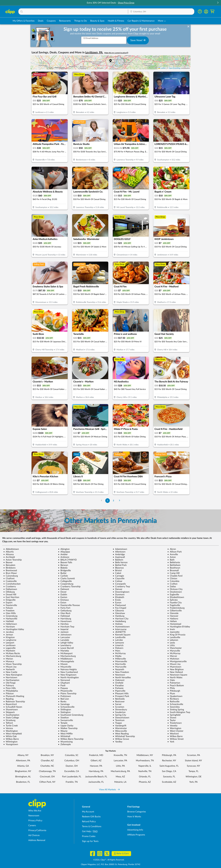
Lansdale (64, 640)
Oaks (171, 680)
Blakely (63, 568)
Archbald (9, 557)
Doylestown (175, 592)
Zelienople (64, 744)
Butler (62, 573)
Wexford (173, 734)
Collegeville (65, 581)
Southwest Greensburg (71, 715)
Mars (116, 651)
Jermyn (8, 635)
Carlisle (63, 576)
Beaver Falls (65, 562)
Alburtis (9, 552)
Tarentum (119, 720)
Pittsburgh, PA (169, 755)
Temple (63, 723)
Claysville (119, 579)
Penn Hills (10, 688)
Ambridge (119, 554)
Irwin (171, 629)
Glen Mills (10, 613)
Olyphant (64, 683)
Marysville (174, 651)
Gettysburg (65, 611)
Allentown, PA (23, 761)
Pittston (9, 694)
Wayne (63, 731)
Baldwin (118, 560)
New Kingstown (67, 675)
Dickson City (175, 589)
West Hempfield (13, 734)
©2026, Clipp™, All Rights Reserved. (109, 860)
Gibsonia (118, 611)
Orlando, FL (145, 777)
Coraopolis (119, 584)
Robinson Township (14, 702)
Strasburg (9, 720)
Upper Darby (66, 726)
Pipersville (119, 691)
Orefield (118, 683)
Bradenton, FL (23, 782)
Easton (63, 597)
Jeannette (173, 632)
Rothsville (173, 702)
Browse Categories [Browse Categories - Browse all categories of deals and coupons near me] (137, 812)
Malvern (118, 648)
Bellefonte (174, 562)
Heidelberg (119, 621)
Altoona (9, 554)
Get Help (86, 831)
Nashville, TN (145, 771)
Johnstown (65, 635)
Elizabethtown (176, 597)
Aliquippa (64, 552)
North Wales (175, 678)
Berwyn (63, 565)
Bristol (117, 571)
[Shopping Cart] (212, 11)
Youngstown (11, 744)
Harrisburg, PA (96, 771)
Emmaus (63, 600)
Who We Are (35, 811)
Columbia (173, 581)
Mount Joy (174, 664)
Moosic (63, 664)
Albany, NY (23, 755)
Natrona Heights (67, 669)
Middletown (65, 659)
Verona (8, 728)
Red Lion (63, 699)
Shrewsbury (120, 710)
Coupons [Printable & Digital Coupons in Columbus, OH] (51, 21)
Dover (62, 592)
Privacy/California (37, 830)
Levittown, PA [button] (94, 53)
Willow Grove (121, 739)
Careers (32, 825)
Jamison (63, 632)
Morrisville (119, 664)
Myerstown (174, 667)
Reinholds (119, 699)
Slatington (64, 712)
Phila (171, 688)
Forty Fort (64, 608)
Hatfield (9, 621)
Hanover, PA (96, 766)
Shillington (65, 710)
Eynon (117, 603)
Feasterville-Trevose (69, 605)
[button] (218, 3)
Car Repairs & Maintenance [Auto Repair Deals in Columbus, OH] (141, 21)
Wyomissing (65, 742)
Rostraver (119, 702)
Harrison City (121, 619)
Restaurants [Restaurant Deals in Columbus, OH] (65, 21)
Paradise (118, 686)
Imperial (63, 629)
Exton (62, 603)
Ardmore (64, 557)
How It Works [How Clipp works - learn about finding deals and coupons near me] (134, 817)
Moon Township (13, 664)
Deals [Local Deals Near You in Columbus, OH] (41, 21)
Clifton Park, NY (47, 782)
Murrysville (120, 667)
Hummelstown (121, 627)
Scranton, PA (194, 755)
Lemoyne (118, 643)
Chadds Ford (175, 576)
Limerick (118, 645)
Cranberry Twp (121, 587)
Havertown (65, 621)
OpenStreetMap (175, 68)
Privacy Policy (35, 821)
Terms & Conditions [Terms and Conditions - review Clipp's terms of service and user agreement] (92, 826)
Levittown (9, 645)
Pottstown (64, 696)
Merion (8, 659)
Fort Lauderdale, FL (72, 777)
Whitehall (64, 736)
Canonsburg (11, 576)
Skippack (9, 712)
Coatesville (10, 581)
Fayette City (175, 603)
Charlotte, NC (47, 766)
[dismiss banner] (188, 27)
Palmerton (174, 683)
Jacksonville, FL (96, 782)
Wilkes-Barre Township (71, 739)
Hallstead (64, 616)
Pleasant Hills (121, 694)
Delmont (64, 589)
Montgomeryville (177, 661)
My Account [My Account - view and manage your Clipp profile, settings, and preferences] (88, 812)
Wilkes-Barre (11, 739)
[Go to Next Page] (120, 501)
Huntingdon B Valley (179, 627)
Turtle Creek (11, 726)
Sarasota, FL (169, 777)
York (171, 742)
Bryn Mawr (10, 573)
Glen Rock (64, 613)
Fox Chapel (119, 608)
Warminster (120, 728)
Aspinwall (119, 557)
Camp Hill (174, 573)
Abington (64, 549)
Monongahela (66, 661)
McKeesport (65, 653)
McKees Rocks (12, 653)
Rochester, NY (169, 761)
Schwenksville (66, 707)
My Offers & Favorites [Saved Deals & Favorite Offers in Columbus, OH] (24, 21)
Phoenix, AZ (145, 782)
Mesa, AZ (120, 777)
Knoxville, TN (120, 755)
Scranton (118, 707)
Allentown (119, 552)
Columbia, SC (72, 755)
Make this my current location (116, 53)
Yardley (118, 742)
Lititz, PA (120, 766)
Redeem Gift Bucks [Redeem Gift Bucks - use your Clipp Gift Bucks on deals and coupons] (91, 817)
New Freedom (121, 672)
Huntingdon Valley (14, 629)
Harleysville (10, 619)
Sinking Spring (176, 710)
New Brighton (176, 669)
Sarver (117, 704)
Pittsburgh (174, 691)
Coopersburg (66, 584)
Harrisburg (65, 619)
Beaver (8, 562)
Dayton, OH (72, 766)
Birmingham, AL (23, 777)
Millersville (119, 659)
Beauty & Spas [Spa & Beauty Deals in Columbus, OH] (97, 21)
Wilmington (10, 742)
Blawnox (118, 568)
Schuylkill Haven (13, 707)
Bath (171, 560)
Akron (172, 549)
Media (117, 656)
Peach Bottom (176, 686)
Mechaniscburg (67, 656)
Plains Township (67, 694)
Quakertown (175, 696)
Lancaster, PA (120, 761)
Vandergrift (120, 726)
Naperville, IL (145, 766)
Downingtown (121, 592)
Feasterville (10, 605)
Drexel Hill (10, 595)
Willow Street (176, 739)
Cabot (117, 573)
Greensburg (10, 616)
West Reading (121, 734)
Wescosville (120, 731)
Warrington (174, 728)
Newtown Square (177, 675)
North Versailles (122, 678)
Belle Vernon (120, 562)
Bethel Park (120, 565)
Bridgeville (64, 571)
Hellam (172, 621)
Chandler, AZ (47, 761)
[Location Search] (161, 12)
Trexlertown (175, 723)
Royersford (10, 704)
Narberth (9, 669)
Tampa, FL (194, 771)
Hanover (173, 616)
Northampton (11, 680)
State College (11, 718)
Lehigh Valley (66, 643)
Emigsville (9, 600)
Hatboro (173, 619)
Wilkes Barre (175, 736)
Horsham (9, 627)
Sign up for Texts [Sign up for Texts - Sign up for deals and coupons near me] (90, 841)
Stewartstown (121, 718)
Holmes (118, 624)
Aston (172, 557)
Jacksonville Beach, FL (96, 777)
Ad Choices (34, 835)
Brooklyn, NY (47, 755)
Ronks (62, 702)
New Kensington (13, 675)
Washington (11, 731)
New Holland (175, 672)
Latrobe (118, 640)
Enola (117, 600)
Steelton (63, 718)
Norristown (10, 678)
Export (8, 603)
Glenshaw (119, 613)
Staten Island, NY (193, 761)
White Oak (10, 736)
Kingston (9, 637)
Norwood (64, 680)
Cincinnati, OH (47, 777)
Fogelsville (174, 605)
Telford (8, 723)
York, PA (193, 782)
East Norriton (11, 597)
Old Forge (9, 683)
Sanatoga (64, 704)
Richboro (173, 699)
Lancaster (64, 637)
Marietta (63, 651)
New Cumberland (68, 672)
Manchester (175, 648)
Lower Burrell (66, 648)
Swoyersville (65, 720)
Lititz (171, 645)
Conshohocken (12, 584)
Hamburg (119, 616)
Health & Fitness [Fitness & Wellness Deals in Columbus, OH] (116, 21)
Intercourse (120, 629)
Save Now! (138, 40)
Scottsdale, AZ (169, 782)
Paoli (62, 686)
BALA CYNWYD (67, 560)
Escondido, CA (72, 771)
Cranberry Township (69, 587)
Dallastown (10, 589)
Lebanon (173, 640)
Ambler (63, 554)
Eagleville (173, 595)
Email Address (91, 38)
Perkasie (118, 688)
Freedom (9, 611)
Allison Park (175, 552)
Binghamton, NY (23, 771)
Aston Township (13, 560)
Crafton (172, 584)
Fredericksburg (176, 608)
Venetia (172, 726)
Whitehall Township (124, 736)
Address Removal (37, 840)
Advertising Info (135, 830)
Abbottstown (11, 549)
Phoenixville (65, 691)
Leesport (9, 643)
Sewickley (174, 707)
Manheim (9, 651)
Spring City (119, 715)
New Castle (10, 672)
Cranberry (10, 587)
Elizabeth (118, 597)
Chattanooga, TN (47, 771)
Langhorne (10, 640)
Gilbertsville (175, 611)
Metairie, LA (120, 782)
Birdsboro (9, 568)
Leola (171, 643)
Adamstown (120, 549)
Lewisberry (65, 645)
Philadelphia (11, 691)
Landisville (119, 637)
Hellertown (10, 624)
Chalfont (9, 579)
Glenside (173, 613)
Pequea (63, 688)
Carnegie (118, 576)
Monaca (9, 661)
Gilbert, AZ (96, 761)
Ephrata (173, 600)
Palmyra (9, 686)
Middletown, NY (145, 755)
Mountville (65, 667)
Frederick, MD (96, 755)
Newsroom (34, 816)
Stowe (172, 718)
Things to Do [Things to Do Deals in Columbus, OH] (80, 21)
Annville (173, 554)
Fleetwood (119, 605)
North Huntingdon (68, 678)
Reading (8, 699)
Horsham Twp (66, 627)
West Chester (175, 731)
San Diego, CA (169, 771)
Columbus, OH (72, 761)
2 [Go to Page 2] (113, 501)
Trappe (117, 723)
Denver (118, 589)
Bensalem (9, 565)
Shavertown (11, 710)
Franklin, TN (72, 782)
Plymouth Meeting (14, 696)
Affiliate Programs (136, 835)
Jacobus (9, 632)
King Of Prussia (176, 635)
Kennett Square (122, 635)
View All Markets (109, 790)
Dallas (172, 587)
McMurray (119, 653)
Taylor (172, 720)
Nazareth (118, 669)
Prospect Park (121, 696)
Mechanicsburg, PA (120, 771)
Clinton (172, 579)
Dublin (63, 595)
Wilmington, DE (194, 777)
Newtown (119, 675)
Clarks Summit (66, 579)
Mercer (172, 656)
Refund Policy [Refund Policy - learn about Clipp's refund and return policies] (89, 822)
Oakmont (119, 680)
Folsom (8, 608)
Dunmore (119, 595)
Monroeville (120, 661)
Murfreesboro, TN (145, 761)
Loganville (9, 648)
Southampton (11, 715)
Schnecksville (175, 704)
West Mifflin (65, 734)
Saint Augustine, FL (169, 766)
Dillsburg (9, 592)
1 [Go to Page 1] (108, 501)
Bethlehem (174, 565)
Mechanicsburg (12, 656)
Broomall (173, 571)
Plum (171, 694)
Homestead (174, 624)
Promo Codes (89, 836)
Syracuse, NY (193, 766)
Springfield (174, 715)
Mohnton (173, 659)
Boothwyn (174, 568)
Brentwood (10, 571)
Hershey (63, 624)
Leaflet (162, 68)
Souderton (119, 712)
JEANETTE (119, 632)
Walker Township (68, 728)
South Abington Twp (179, 712)
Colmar (118, 581)
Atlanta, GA (23, 766)
